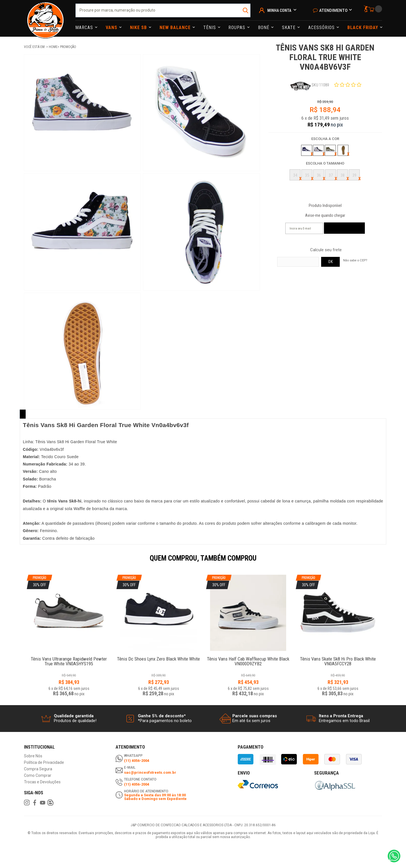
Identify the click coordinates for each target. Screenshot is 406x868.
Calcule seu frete (326, 250)
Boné (264, 28)
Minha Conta (279, 10)
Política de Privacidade (44, 763)
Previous (21, 562)
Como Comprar (38, 776)
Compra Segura (38, 769)
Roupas (238, 28)
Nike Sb (139, 28)
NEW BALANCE (176, 28)
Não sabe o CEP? (355, 260)
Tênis (210, 28)
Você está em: (35, 47)
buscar (246, 10)
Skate (289, 28)
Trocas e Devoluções (42, 782)
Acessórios (322, 28)
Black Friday (363, 28)
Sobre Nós (33, 756)
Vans (112, 28)
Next (385, 562)
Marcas (85, 28)
